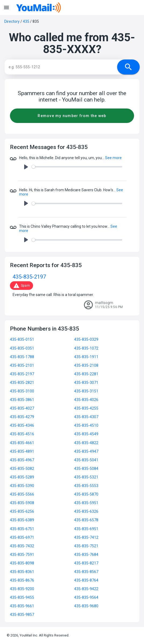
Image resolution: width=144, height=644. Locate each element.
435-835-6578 (86, 520)
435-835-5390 (22, 486)
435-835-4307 (86, 417)
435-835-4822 (86, 443)
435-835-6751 (22, 529)
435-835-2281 (86, 374)
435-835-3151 (86, 391)
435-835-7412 (86, 537)
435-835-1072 (86, 348)
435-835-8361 (22, 572)
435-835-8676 (22, 580)
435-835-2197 (29, 277)
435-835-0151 (22, 339)
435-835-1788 (22, 357)
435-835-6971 (22, 537)
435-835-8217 (86, 563)
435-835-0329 (86, 339)
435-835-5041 (86, 460)
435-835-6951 (86, 529)
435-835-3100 (22, 391)
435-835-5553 (86, 486)
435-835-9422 (86, 589)
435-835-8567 (86, 572)
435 (26, 21)
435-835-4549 (86, 434)
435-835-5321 (86, 477)
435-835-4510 (86, 425)
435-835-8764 (86, 580)
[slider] (77, 167)
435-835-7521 (86, 546)
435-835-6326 (86, 511)
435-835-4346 (22, 425)
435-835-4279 (22, 417)
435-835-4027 (22, 408)
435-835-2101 (22, 365)
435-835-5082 (22, 469)
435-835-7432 (22, 546)
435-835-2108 (86, 365)
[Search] (66, 67)
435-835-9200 (22, 589)
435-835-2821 (22, 383)
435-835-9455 (22, 597)
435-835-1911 (86, 357)
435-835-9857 (22, 615)
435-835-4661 (22, 443)
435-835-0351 (22, 348)
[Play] (26, 167)
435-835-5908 (22, 503)
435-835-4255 (86, 408)
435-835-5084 (86, 469)
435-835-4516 (22, 434)
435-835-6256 (22, 511)
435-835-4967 (22, 460)
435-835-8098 (22, 563)
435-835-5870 (86, 494)
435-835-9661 (22, 606)
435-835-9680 (86, 606)
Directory (12, 21)
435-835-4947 (86, 451)
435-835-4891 (22, 451)
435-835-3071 (86, 383)
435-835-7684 (86, 555)
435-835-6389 (22, 520)
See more (113, 158)
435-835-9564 (86, 597)
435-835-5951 (86, 503)
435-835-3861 (22, 400)
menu (6, 8)
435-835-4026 (86, 400)
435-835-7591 (22, 555)
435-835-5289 (22, 477)
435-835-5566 (22, 494)
